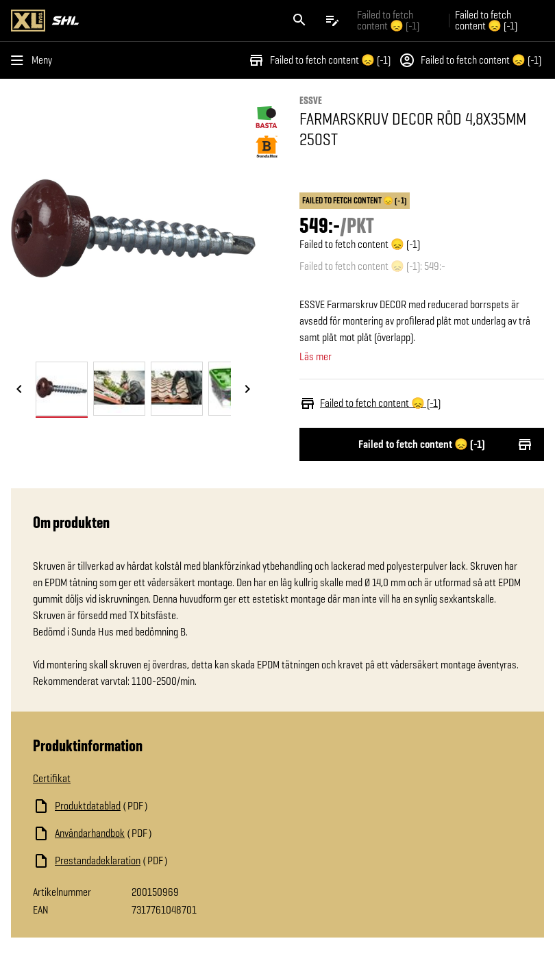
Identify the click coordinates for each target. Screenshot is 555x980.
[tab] (62, 389)
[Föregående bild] (19, 390)
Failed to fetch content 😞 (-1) (319, 60)
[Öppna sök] (299, 21)
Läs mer (316, 357)
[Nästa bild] (247, 390)
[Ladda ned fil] (170, 806)
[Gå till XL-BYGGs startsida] (141, 21)
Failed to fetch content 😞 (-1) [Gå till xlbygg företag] (388, 20)
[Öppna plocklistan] (332, 21)
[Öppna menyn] (34, 60)
